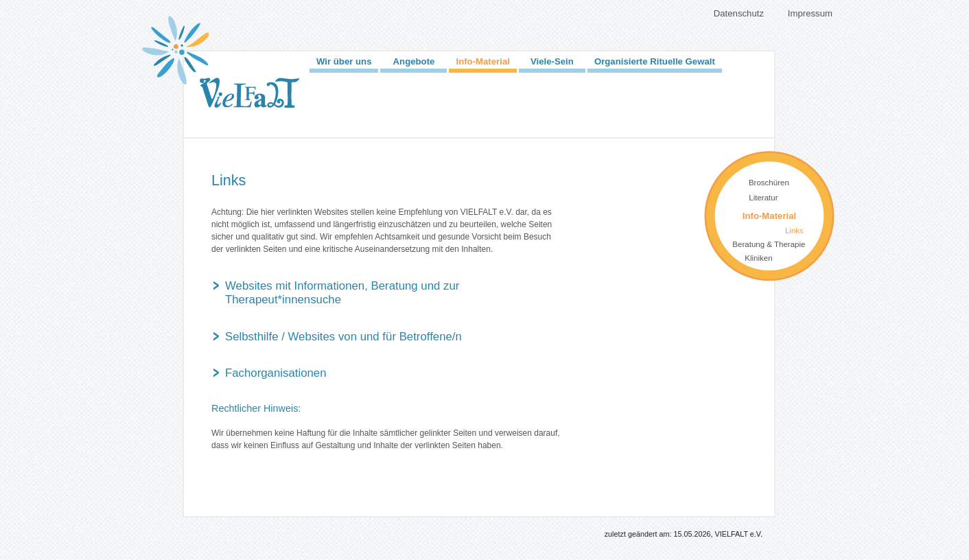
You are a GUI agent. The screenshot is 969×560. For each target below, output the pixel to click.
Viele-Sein (552, 61)
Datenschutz (739, 13)
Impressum (810, 13)
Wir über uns (344, 61)
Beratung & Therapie (769, 244)
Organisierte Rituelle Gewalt (655, 61)
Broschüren (769, 183)
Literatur (763, 198)
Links (794, 231)
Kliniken (758, 258)
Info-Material (482, 61)
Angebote (414, 61)
